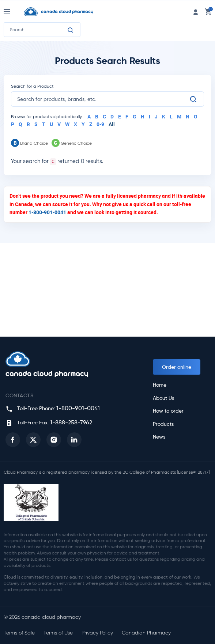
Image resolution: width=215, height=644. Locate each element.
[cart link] (208, 12)
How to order (168, 411)
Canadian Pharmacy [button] (146, 633)
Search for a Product (32, 86)
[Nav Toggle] (14, 12)
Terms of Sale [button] (19, 633)
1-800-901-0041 (47, 212)
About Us (163, 398)
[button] (13, 440)
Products (163, 424)
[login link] (196, 12)
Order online (177, 367)
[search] (103, 99)
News (159, 437)
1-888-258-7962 (71, 422)
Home (160, 385)
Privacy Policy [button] (97, 633)
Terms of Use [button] (58, 633)
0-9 (100, 124)
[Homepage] (72, 12)
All (112, 124)
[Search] (71, 30)
